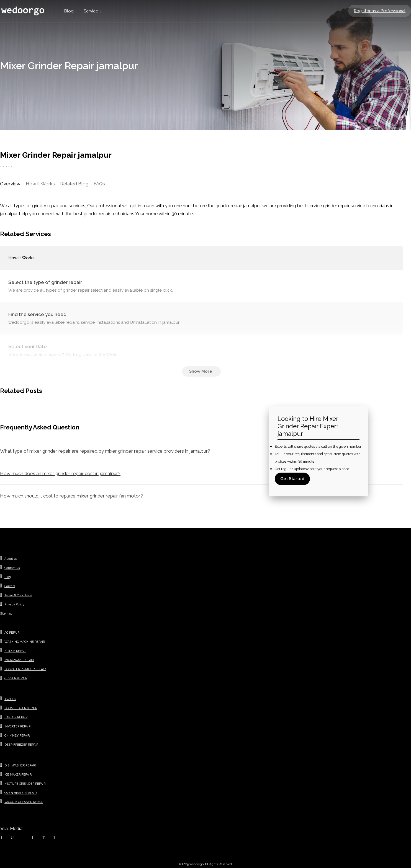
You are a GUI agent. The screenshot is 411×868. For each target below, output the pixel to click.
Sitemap (6, 614)
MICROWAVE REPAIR (19, 660)
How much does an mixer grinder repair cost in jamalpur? (60, 473)
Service (91, 11)
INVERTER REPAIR (17, 726)
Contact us (12, 568)
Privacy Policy (14, 604)
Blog (69, 11)
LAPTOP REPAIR (16, 717)
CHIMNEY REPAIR (17, 736)
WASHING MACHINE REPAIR (25, 642)
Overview (10, 184)
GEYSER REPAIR (16, 678)
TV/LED (10, 699)
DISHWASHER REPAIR (20, 765)
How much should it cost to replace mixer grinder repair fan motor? (71, 496)
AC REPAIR (12, 633)
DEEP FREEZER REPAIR (21, 745)
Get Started (292, 479)
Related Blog (74, 184)
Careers (10, 586)
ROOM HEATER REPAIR (21, 708)
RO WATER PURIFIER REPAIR (25, 669)
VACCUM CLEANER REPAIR (24, 802)
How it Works (40, 184)
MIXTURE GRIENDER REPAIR (25, 784)
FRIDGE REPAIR (15, 651)
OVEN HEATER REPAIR (20, 793)
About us (11, 559)
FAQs (99, 184)
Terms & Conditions (18, 595)
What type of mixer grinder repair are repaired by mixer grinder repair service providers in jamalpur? (105, 451)
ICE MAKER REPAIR (18, 775)
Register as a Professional (380, 11)
